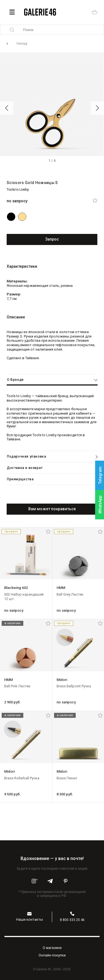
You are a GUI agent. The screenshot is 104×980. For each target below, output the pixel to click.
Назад (22, 43)
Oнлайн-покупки (52, 955)
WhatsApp (100, 505)
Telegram (100, 475)
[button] (7, 108)
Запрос (52, 239)
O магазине (52, 948)
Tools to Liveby (18, 189)
